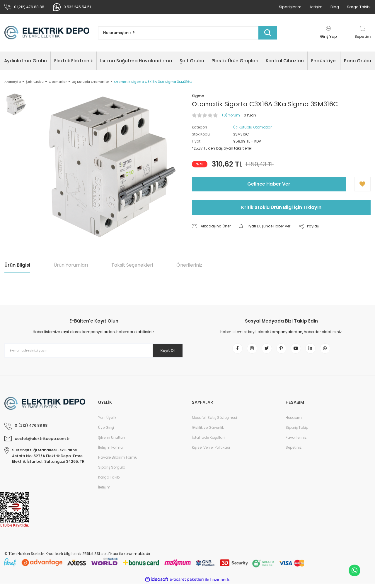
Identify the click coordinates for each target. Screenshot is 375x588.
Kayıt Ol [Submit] (164, 350)
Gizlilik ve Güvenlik (208, 432)
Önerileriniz (189, 265)
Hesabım (294, 422)
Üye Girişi (106, 432)
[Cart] (363, 33)
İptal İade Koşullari (208, 442)
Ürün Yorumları (71, 265)
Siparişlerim (290, 7)
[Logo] (47, 33)
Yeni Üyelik (107, 422)
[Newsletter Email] (94, 351)
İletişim (316, 7)
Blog (335, 7)
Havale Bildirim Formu (118, 462)
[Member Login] (328, 33)
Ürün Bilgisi (17, 265)
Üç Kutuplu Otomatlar (252, 127)
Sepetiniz (294, 452)
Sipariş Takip (297, 432)
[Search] (187, 33)
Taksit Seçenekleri (132, 265)
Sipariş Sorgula (112, 472)
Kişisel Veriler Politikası (211, 452)
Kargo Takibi (359, 7)
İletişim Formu (110, 452)
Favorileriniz (296, 442)
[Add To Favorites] (363, 184)
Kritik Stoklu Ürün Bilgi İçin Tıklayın (281, 207)
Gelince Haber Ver (269, 184)
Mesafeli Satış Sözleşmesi (214, 422)
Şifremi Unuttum (112, 442)
